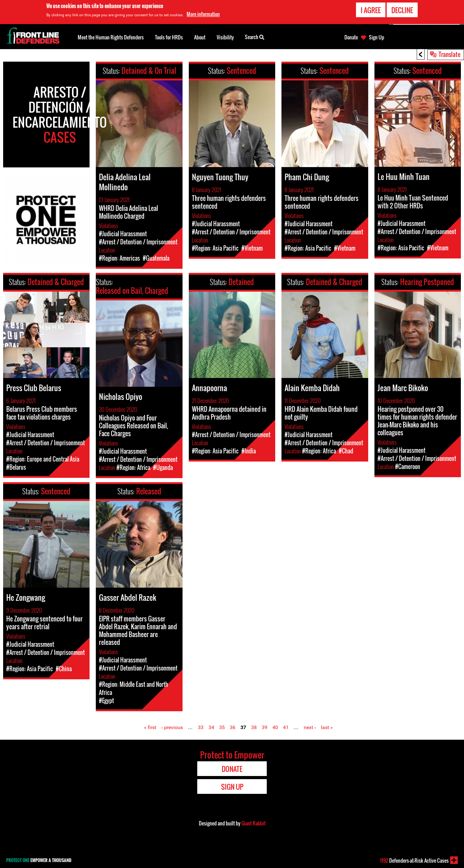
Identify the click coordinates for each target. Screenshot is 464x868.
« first (150, 727)
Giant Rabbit (253, 823)
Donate (351, 37)
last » (327, 727)
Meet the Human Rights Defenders (111, 37)
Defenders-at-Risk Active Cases (414, 860)
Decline (402, 9)
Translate (450, 54)
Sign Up (376, 37)
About (200, 37)
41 (286, 727)
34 (211, 727)
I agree (371, 9)
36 (233, 727)
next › (310, 727)
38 (254, 727)
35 (222, 727)
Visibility (225, 37)
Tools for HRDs (169, 37)
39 (265, 727)
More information (203, 14)
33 (201, 727)
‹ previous (172, 727)
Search (255, 37)
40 (275, 727)
